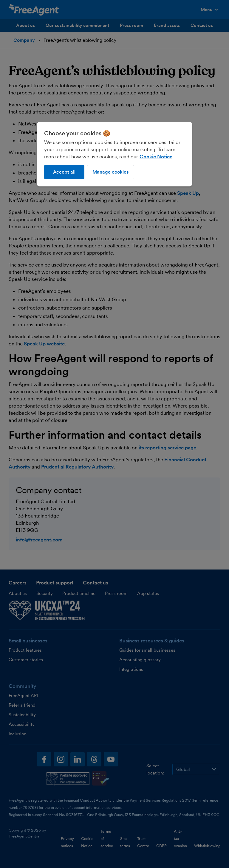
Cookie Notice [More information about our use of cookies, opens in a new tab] (156, 157)
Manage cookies (110, 172)
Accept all (64, 172)
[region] (114, 154)
